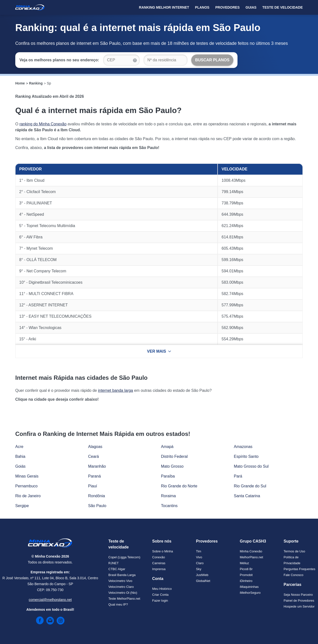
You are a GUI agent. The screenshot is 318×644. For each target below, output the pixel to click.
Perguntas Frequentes (299, 569)
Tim (199, 551)
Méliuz (244, 563)
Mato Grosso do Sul (251, 466)
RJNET (113, 563)
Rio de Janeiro (28, 496)
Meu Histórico (162, 589)
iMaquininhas (249, 587)
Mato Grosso (172, 466)
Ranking (36, 83)
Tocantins (169, 506)
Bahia (20, 456)
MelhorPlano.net (251, 557)
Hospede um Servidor (299, 606)
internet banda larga (115, 390)
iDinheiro (246, 581)
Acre (19, 447)
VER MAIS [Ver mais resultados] (159, 351)
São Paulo (97, 506)
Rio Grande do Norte (179, 486)
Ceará (94, 456)
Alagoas (95, 447)
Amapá (167, 447)
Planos (202, 7)
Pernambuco (26, 486)
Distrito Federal (174, 456)
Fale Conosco (293, 575)
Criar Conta (160, 595)
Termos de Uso (294, 551)
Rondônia (97, 496)
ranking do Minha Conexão (43, 124)
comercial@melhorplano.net (50, 600)
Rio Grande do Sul (250, 486)
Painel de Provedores (299, 601)
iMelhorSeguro (250, 593)
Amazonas (243, 447)
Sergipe (22, 506)
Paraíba (168, 476)
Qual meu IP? (118, 604)
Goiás (20, 466)
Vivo (199, 557)
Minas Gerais (27, 476)
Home (20, 83)
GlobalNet (203, 581)
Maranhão (97, 466)
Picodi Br (246, 569)
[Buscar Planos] (212, 60)
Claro (200, 563)
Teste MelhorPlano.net (124, 599)
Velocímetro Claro (121, 587)
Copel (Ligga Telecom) (124, 557)
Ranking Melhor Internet (164, 7)
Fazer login (160, 601)
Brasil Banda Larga (122, 575)
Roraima (168, 496)
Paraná (95, 476)
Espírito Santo (246, 456)
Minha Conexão (251, 551)
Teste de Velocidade (283, 7)
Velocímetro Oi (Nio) (123, 593)
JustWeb (202, 575)
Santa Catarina (247, 496)
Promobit (246, 575)
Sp (49, 83)
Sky (199, 569)
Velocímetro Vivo (120, 581)
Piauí (93, 486)
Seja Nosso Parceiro (298, 595)
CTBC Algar (117, 569)
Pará (238, 476)
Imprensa (159, 569)
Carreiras (159, 563)
